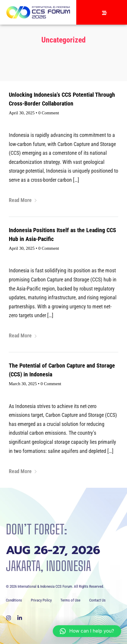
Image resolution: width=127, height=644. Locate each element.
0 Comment (49, 113)
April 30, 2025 (22, 113)
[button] (87, 631)
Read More (23, 200)
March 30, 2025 (23, 384)
